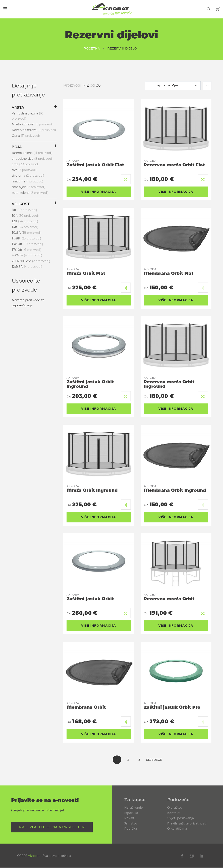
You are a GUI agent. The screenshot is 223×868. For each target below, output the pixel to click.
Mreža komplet (33, 124)
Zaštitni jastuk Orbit (90, 597)
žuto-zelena (30, 193)
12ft (25, 221)
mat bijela (29, 187)
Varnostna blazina (28, 116)
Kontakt (173, 813)
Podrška (131, 829)
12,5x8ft (27, 267)
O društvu (175, 808)
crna (26, 164)
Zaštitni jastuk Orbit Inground (90, 382)
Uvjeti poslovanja (181, 818)
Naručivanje (133, 808)
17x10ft (27, 250)
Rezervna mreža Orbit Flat (174, 163)
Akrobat (34, 856)
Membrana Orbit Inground (175, 489)
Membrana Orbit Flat (169, 272)
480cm (27, 255)
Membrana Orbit (86, 706)
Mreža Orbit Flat (86, 272)
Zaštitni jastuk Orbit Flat (95, 163)
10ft (25, 216)
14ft (25, 227)
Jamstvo (131, 823)
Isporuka (131, 813)
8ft (24, 210)
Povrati (130, 818)
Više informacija (99, 192)
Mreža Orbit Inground (92, 489)
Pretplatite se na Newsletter (52, 827)
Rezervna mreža (34, 130)
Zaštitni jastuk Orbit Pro (172, 706)
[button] (126, 179)
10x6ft (27, 233)
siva (24, 170)
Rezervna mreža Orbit (169, 597)
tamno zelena (32, 153)
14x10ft (27, 244)
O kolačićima (177, 829)
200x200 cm (31, 261)
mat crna (27, 181)
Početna (92, 48)
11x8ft (26, 238)
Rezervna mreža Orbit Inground (169, 382)
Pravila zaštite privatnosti (187, 823)
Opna (26, 136)
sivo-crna (28, 176)
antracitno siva (32, 159)
